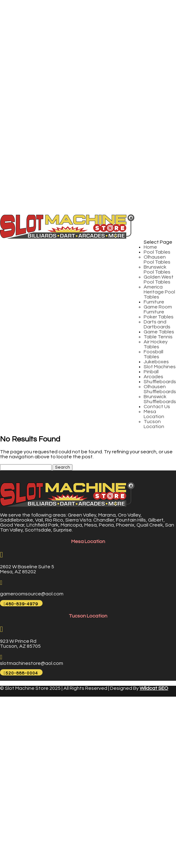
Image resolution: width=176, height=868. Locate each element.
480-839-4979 (22, 604)
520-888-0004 (22, 673)
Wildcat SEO (154, 688)
